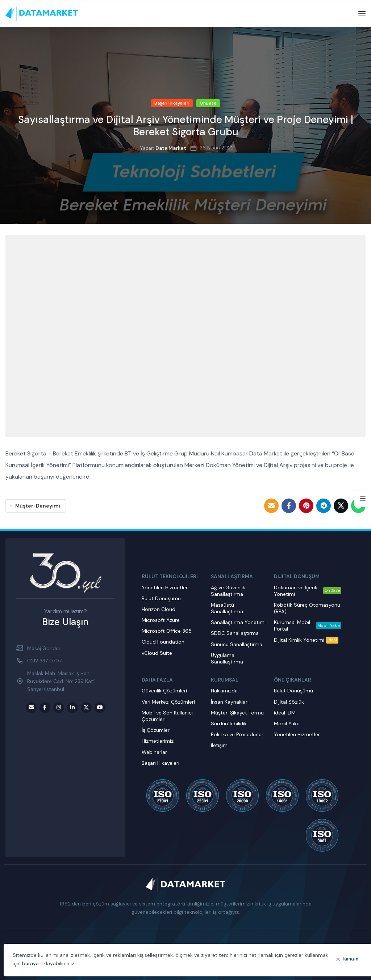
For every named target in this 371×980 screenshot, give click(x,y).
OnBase (208, 103)
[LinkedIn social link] (72, 708)
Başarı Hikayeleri (172, 103)
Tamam (350, 959)
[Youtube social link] (100, 708)
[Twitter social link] (341, 506)
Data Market (171, 148)
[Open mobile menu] (362, 14)
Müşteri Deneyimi (38, 506)
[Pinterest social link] (306, 506)
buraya (30, 963)
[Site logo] (42, 13)
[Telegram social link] (324, 506)
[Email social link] (271, 506)
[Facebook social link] (289, 506)
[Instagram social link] (59, 708)
